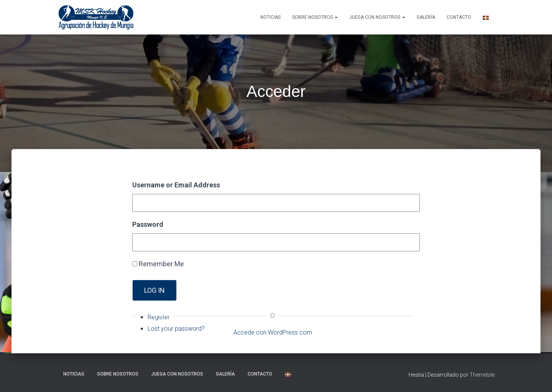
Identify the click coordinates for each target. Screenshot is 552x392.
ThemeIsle (482, 375)
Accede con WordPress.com (273, 332)
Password (148, 224)
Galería (426, 17)
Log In (154, 290)
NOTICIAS (270, 17)
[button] (336, 17)
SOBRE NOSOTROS (315, 17)
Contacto (459, 17)
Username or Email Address (176, 185)
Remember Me (161, 264)
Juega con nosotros (377, 17)
